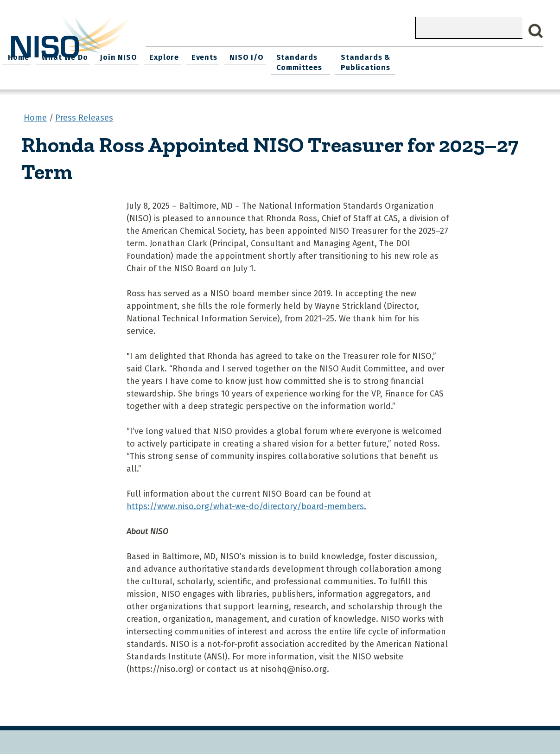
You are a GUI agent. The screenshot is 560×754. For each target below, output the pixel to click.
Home (161, 56)
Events (340, 56)
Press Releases (84, 115)
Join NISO (258, 56)
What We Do (206, 56)
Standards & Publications (503, 61)
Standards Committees (431, 61)
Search (536, 31)
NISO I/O (380, 56)
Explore (302, 56)
